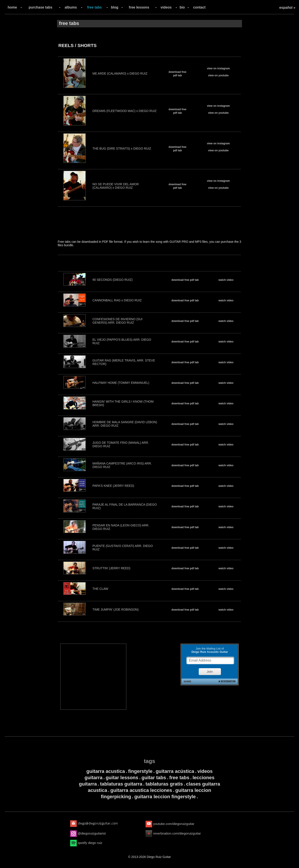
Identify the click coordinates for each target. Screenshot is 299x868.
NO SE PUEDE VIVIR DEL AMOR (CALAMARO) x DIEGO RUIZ (116, 186)
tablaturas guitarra (121, 784)
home (12, 7)
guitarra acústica (175, 771)
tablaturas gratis (164, 784)
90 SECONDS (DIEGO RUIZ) (113, 280)
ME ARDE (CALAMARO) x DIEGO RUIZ (120, 73)
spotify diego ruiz (86, 843)
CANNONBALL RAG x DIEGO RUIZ (117, 300)
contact (199, 7)
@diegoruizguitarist (88, 833)
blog (115, 7)
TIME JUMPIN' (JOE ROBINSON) (116, 610)
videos (166, 7)
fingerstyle (140, 771)
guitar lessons (122, 778)
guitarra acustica (106, 771)
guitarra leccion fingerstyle (165, 797)
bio (182, 7)
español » (287, 8)
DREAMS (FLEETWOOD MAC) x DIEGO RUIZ (124, 111)
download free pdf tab (185, 280)
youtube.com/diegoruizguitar (170, 824)
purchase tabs (40, 7)
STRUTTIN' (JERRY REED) (111, 568)
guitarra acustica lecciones (141, 790)
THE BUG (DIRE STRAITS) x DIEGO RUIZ (122, 148)
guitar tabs (154, 778)
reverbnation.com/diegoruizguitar (173, 833)
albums (71, 7)
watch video (226, 280)
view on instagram (218, 68)
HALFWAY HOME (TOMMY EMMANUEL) (121, 383)
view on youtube (218, 75)
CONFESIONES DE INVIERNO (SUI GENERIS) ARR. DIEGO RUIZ (117, 321)
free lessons (139, 7)
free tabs (95, 7)
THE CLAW (100, 589)
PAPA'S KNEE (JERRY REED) (113, 486)
